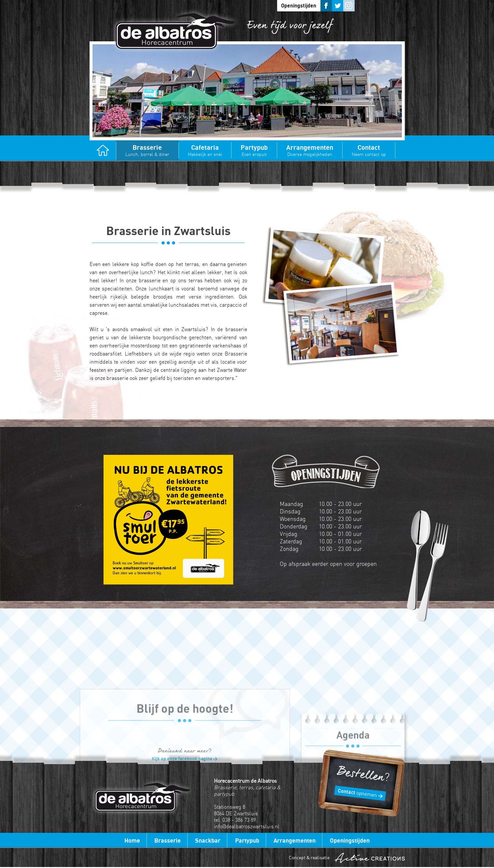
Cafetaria (205, 150)
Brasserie (147, 150)
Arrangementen (310, 150)
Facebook (326, 6)
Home (103, 151)
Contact (369, 150)
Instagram (349, 6)
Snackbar (208, 840)
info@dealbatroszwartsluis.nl (247, 826)
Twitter (338, 6)
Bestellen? (361, 783)
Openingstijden (299, 6)
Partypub (254, 150)
